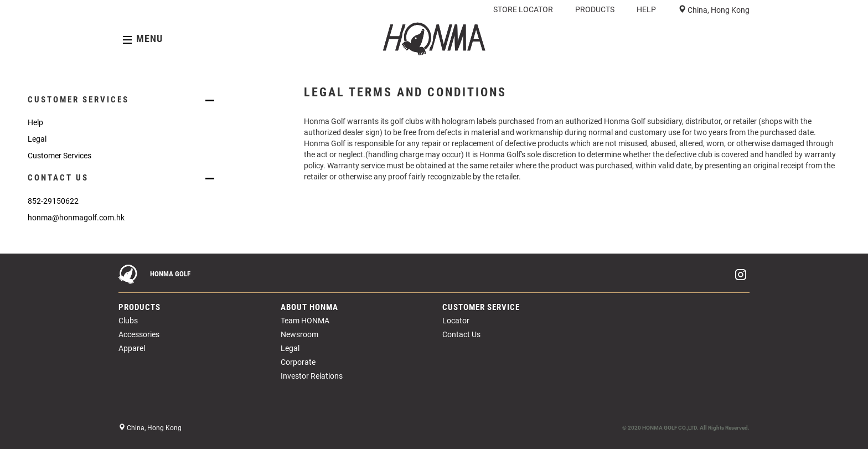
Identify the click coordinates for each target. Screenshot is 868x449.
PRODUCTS (595, 9)
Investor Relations (312, 376)
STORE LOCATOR (523, 9)
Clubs (128, 321)
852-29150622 (53, 201)
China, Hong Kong (718, 10)
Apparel (132, 348)
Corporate (298, 362)
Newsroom (299, 334)
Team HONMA (305, 321)
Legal (37, 139)
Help (35, 122)
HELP (646, 9)
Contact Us (461, 334)
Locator (456, 321)
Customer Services (60, 156)
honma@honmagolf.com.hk (76, 218)
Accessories (139, 334)
